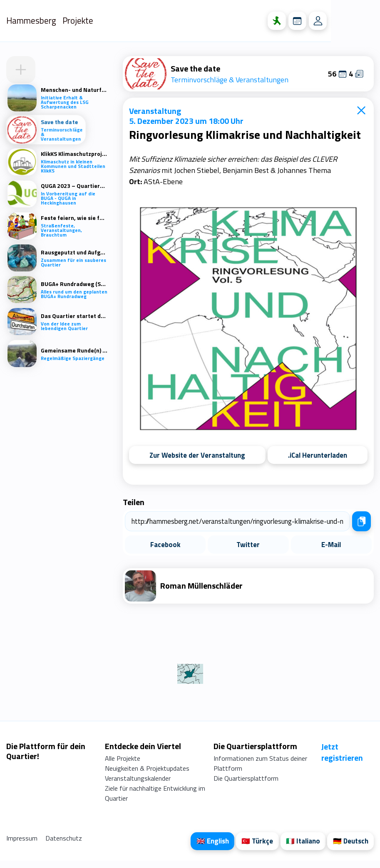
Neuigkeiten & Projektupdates (147, 775)
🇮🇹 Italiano (301, 848)
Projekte (85, 21)
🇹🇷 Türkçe (253, 848)
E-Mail (331, 545)
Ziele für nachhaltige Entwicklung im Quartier (155, 800)
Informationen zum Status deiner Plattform (260, 770)
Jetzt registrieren (342, 759)
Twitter (248, 545)
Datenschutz (64, 845)
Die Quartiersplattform (246, 785)
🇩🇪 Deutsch (350, 848)
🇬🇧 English (207, 848)
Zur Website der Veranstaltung (197, 455)
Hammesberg (35, 21)
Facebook (165, 545)
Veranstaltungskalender (138, 785)
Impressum (23, 845)
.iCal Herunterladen (318, 455)
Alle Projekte (123, 765)
